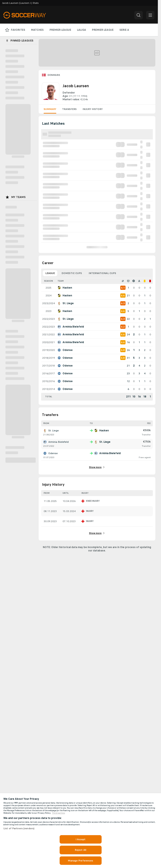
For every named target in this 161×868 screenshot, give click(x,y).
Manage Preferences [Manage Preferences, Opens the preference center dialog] (80, 861)
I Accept (81, 839)
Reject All (80, 850)
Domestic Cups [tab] (72, 273)
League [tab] (50, 273)
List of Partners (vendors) (19, 828)
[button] (139, 15)
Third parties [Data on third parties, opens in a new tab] (58, 813)
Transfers (69, 109)
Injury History (93, 109)
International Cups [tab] (102, 273)
